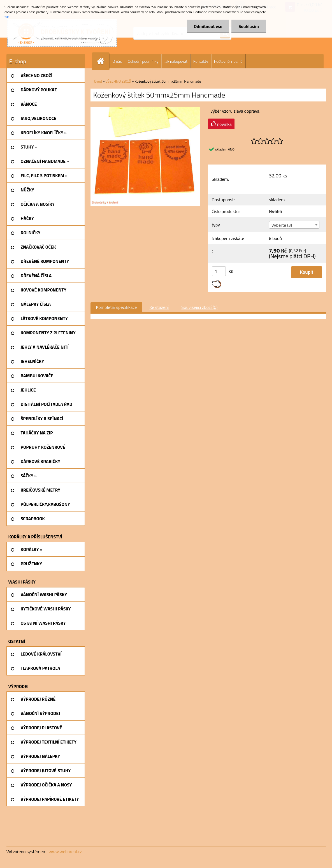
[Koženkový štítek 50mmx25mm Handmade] (145, 109)
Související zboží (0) (199, 307)
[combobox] (294, 225)
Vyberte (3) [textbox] (282, 225)
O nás (117, 61)
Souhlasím (249, 26)
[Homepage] (103, 61)
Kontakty (201, 61)
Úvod (98, 81)
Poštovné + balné (228, 61)
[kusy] (219, 271)
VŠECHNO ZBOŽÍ (118, 81)
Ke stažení (159, 307)
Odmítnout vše (208, 26)
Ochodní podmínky (143, 61)
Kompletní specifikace (117, 307)
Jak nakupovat (176, 61)
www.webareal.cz (65, 851)
